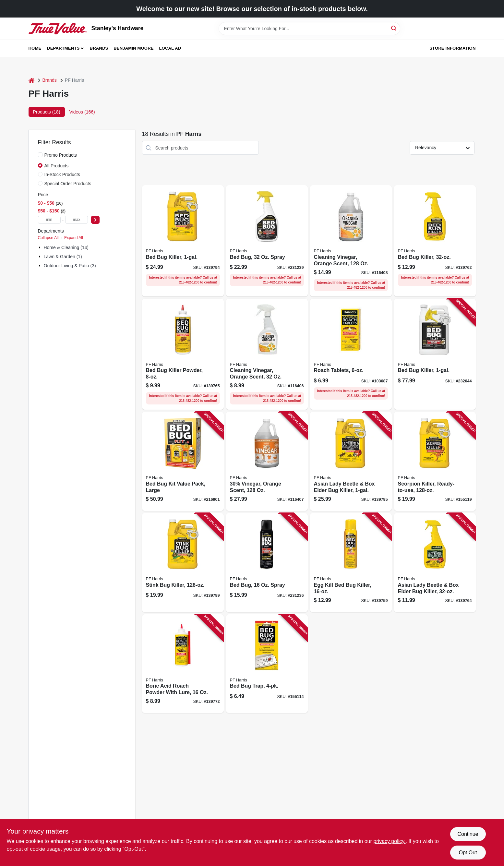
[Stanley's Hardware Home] (58, 29)
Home (35, 48)
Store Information (452, 48)
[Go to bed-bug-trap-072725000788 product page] (267, 664)
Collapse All (48, 238)
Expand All (74, 238)
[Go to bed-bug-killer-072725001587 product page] (435, 354)
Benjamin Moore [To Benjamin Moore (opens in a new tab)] (133, 48)
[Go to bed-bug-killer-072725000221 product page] (435, 241)
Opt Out (468, 853)
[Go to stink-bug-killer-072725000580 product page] (183, 563)
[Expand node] (40, 247)
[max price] (77, 220)
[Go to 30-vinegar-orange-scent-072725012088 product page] (267, 461)
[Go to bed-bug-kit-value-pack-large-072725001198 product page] (183, 461)
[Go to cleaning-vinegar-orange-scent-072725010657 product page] (351, 241)
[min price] (49, 220)
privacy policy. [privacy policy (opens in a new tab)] (389, 841)
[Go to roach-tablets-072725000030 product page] (351, 354)
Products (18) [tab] (47, 112)
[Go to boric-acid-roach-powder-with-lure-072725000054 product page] (183, 664)
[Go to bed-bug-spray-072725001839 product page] (267, 241)
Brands (99, 48)
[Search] (394, 28)
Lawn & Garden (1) (63, 257)
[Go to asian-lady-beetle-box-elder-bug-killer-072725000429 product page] (351, 461)
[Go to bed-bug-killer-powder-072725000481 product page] (183, 354)
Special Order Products (68, 184)
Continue (468, 834)
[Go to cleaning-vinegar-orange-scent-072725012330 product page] (267, 354)
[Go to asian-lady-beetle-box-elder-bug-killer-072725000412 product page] (435, 563)
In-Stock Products (62, 174)
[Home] (31, 80)
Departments (63, 48)
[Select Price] (95, 220)
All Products (57, 166)
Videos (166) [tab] (82, 112)
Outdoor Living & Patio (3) (70, 266)
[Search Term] (309, 29)
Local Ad (170, 48)
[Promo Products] (40, 155)
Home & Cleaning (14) (66, 247)
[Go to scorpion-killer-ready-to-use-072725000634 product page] (435, 461)
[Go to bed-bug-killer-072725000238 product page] (183, 241)
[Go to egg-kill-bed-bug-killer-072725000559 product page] (351, 563)
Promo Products (61, 155)
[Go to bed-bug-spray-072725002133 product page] (267, 563)
